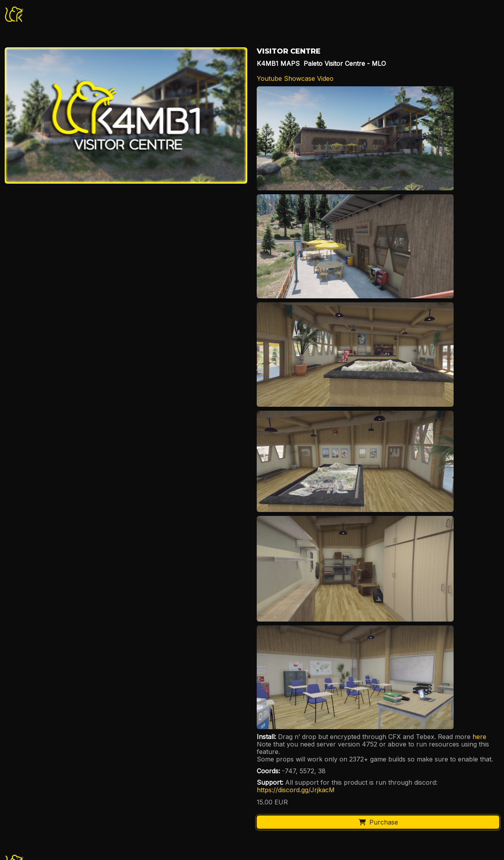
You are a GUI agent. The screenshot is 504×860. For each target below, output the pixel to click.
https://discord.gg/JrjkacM (296, 790)
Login (427, 14)
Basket (476, 14)
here (480, 737)
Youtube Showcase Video (295, 78)
